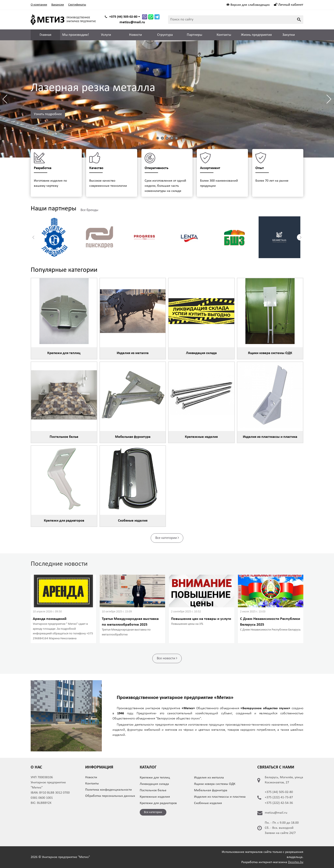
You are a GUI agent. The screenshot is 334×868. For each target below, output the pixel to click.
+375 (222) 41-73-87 (279, 797)
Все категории (167, 538)
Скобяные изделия (208, 803)
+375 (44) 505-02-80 (279, 792)
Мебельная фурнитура (211, 790)
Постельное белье (153, 790)
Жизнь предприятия (256, 35)
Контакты (224, 35)
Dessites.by (296, 862)
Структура (165, 35)
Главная (45, 35)
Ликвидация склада (154, 784)
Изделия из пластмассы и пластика (220, 797)
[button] (329, 99)
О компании (39, 5)
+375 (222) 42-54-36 (279, 803)
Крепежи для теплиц (155, 778)
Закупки (289, 35)
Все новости (167, 658)
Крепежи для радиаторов (158, 803)
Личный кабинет (289, 5)
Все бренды (89, 210)
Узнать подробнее (48, 114)
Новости (135, 35)
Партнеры (194, 35)
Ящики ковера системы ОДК (215, 784)
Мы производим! (76, 35)
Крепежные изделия (155, 797)
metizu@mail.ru (132, 22)
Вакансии (58, 5)
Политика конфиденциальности (109, 790)
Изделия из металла (209, 778)
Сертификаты (77, 5)
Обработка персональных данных (110, 796)
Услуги (106, 35)
